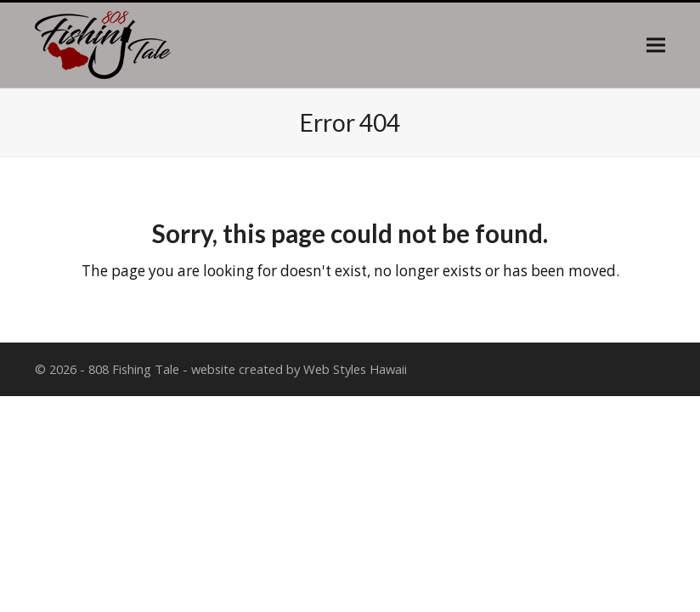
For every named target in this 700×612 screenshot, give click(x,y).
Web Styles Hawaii (355, 369)
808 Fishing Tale (134, 369)
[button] (656, 45)
